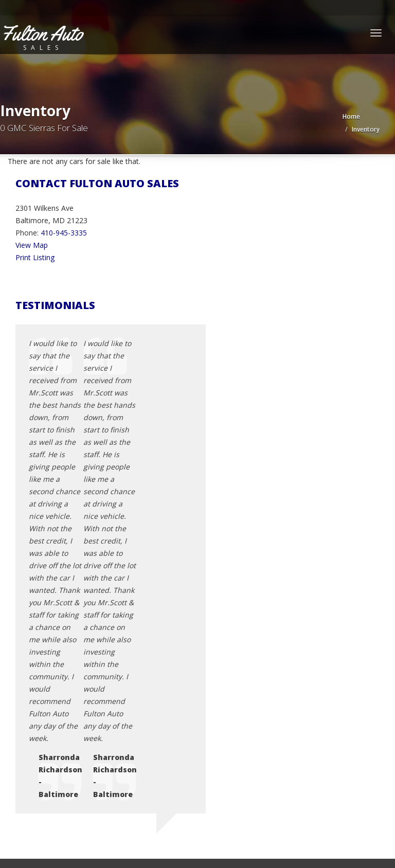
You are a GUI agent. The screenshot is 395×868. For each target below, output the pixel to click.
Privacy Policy (59, 686)
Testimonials (57, 710)
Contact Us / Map (65, 673)
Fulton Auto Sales (75, 815)
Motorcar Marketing (147, 827)
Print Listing (35, 257)
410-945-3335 (64, 233)
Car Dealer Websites (39, 827)
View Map (32, 245)
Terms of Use (59, 698)
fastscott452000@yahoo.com (79, 583)
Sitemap (50, 723)
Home (351, 116)
